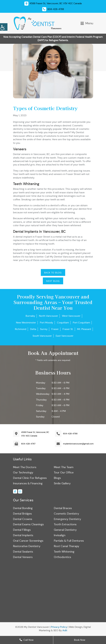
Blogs (57, 478)
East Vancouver (65, 336)
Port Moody (46, 323)
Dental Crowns (23, 519)
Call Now (27, 640)
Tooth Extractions (65, 525)
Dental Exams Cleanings (28, 525)
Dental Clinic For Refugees (30, 478)
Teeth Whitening (64, 552)
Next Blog (53, 281)
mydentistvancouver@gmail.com (78, 444)
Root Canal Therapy (67, 547)
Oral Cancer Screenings (28, 541)
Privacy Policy (59, 628)
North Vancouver (48, 316)
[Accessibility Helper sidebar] (4, 26)
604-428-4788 (70, 434)
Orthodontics (62, 558)
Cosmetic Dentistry (66, 514)
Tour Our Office (64, 473)
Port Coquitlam (81, 323)
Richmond (21, 329)
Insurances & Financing (28, 484)
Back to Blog (53, 273)
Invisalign (60, 536)
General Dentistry (65, 530)
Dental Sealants (23, 552)
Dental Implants (23, 536)
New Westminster (26, 323)
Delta (33, 329)
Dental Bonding (23, 508)
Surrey (44, 329)
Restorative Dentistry (27, 547)
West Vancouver (71, 316)
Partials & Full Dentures (69, 541)
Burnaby (30, 316)
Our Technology (23, 473)
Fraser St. (68, 329)
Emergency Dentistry (67, 519)
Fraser (55, 329)
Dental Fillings (22, 530)
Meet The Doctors (25, 467)
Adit (65, 631)
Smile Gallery (62, 484)
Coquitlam (63, 323)
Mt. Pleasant (84, 329)
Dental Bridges (22, 514)
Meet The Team (64, 467)
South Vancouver (42, 336)
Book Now (80, 640)
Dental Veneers (23, 558)
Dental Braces (63, 508)
